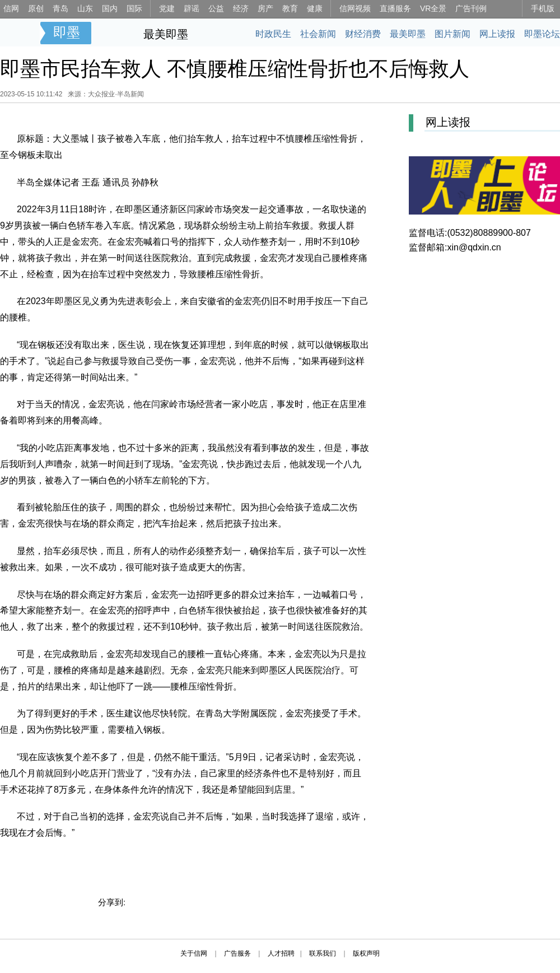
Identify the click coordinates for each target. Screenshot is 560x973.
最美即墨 (166, 34)
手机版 (543, 8)
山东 (85, 8)
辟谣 (192, 8)
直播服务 (395, 8)
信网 (11, 8)
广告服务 (237, 953)
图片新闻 (452, 34)
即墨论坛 (542, 34)
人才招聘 (281, 953)
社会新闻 (318, 34)
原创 (36, 8)
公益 (216, 8)
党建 (167, 8)
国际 (134, 8)
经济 (241, 8)
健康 (315, 8)
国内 (110, 8)
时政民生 (273, 34)
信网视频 (355, 8)
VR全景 (433, 8)
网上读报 (497, 34)
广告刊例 (471, 8)
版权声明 (366, 953)
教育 (290, 8)
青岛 (60, 8)
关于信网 (194, 953)
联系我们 (323, 953)
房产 (265, 8)
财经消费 (363, 34)
